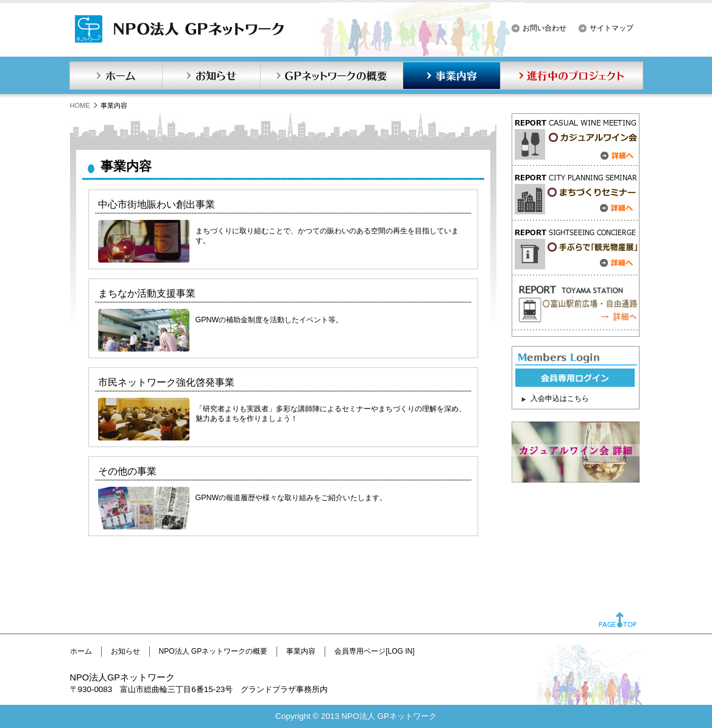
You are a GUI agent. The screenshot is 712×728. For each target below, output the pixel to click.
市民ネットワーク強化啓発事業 (166, 382)
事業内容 (451, 76)
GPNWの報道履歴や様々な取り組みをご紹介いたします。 (291, 498)
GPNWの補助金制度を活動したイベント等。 (270, 320)
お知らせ (211, 76)
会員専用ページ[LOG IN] (374, 651)
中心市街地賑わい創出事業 (157, 204)
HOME (80, 105)
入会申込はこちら (560, 398)
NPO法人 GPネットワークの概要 (213, 651)
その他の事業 (127, 471)
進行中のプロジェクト (572, 76)
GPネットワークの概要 (331, 76)
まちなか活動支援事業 (147, 293)
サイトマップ (612, 28)
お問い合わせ (545, 28)
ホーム (116, 76)
